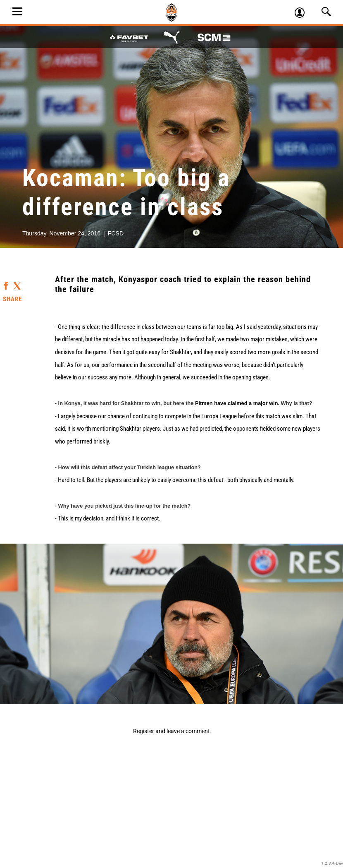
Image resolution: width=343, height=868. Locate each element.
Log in (303, 14)
